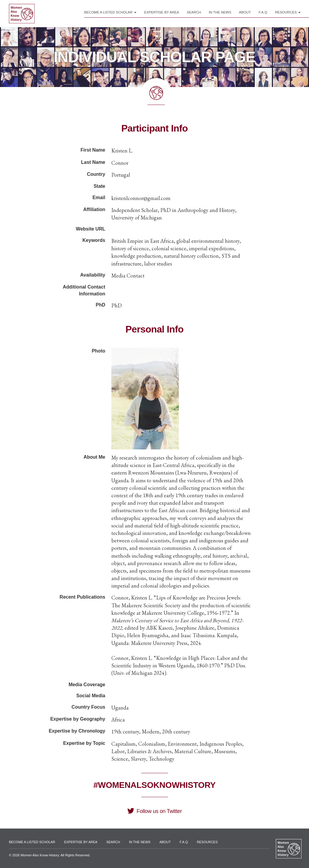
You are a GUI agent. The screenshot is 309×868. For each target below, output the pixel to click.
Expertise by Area (162, 12)
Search (194, 12)
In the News (220, 12)
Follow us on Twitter (154, 811)
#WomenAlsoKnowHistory (154, 785)
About (245, 12)
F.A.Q (263, 12)
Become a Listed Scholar (110, 12)
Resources (288, 12)
